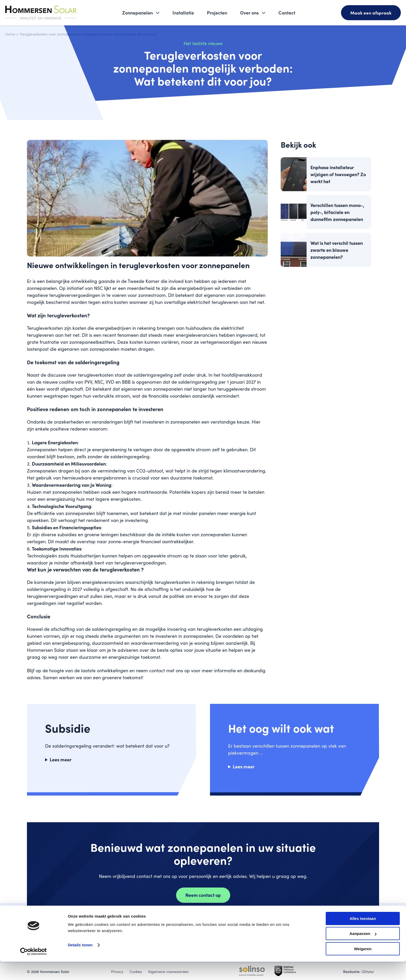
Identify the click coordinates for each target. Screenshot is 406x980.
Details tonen (80, 963)
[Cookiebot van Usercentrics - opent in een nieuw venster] (34, 970)
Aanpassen (363, 952)
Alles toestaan (363, 937)
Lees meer (61, 759)
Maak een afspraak (371, 13)
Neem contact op (203, 895)
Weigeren (363, 967)
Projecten (217, 13)
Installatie (183, 13)
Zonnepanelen (137, 13)
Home (10, 34)
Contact (287, 13)
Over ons (249, 13)
